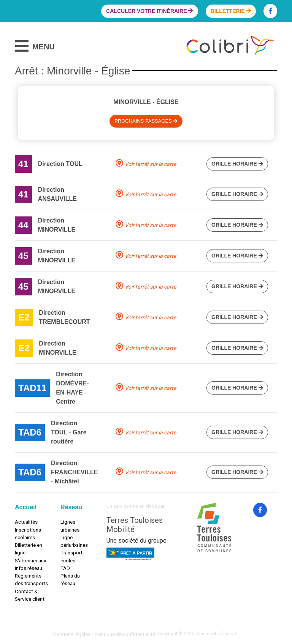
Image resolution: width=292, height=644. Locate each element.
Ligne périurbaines (74, 541)
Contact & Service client (30, 595)
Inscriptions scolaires (28, 534)
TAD (65, 568)
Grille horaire (237, 164)
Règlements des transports (31, 579)
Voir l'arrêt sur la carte (150, 164)
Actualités (26, 522)
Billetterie (231, 11)
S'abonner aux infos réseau (31, 564)
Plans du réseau (70, 579)
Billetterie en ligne (29, 549)
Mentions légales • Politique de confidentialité (104, 634)
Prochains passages (146, 121)
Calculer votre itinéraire (149, 11)
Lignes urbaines (70, 526)
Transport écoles (71, 556)
